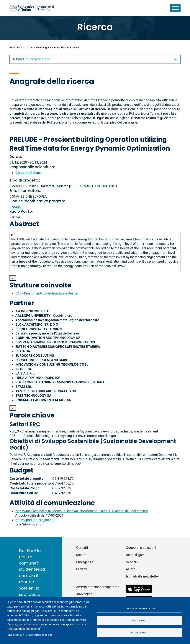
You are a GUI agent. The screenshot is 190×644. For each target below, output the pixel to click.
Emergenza (85, 562)
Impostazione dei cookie (139, 608)
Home (13, 48)
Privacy (82, 569)
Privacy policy (14, 635)
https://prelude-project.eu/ (35, 520)
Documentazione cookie (39, 635)
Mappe (81, 555)
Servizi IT (133, 562)
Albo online (84, 594)
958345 (15, 207)
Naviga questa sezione (95, 59)
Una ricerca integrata (40, 48)
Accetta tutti (139, 633)
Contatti (82, 548)
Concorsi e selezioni (141, 548)
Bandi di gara (135, 555)
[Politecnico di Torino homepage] (32, 8)
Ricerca (95, 27)
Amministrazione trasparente (98, 587)
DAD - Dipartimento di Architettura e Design (47, 293)
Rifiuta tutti (139, 620)
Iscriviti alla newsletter (142, 576)
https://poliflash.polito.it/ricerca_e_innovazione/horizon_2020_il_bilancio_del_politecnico (82, 511)
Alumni (131, 569)
